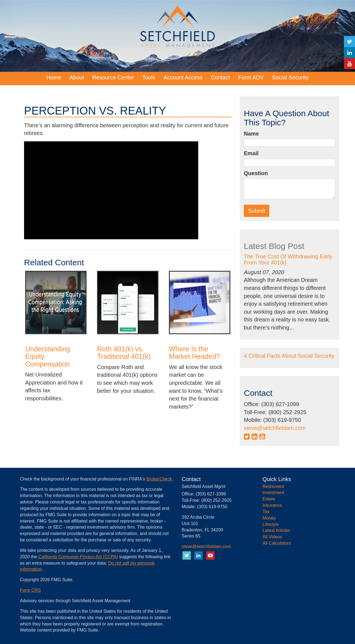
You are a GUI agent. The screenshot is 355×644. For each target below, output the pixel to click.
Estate (269, 499)
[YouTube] (349, 64)
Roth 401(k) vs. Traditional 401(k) (124, 353)
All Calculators (277, 543)
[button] (77, 77)
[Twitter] (349, 41)
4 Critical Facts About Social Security (289, 356)
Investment (273, 493)
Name (251, 134)
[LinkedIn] (349, 53)
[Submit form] (257, 211)
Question (256, 173)
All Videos (272, 537)
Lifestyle (271, 524)
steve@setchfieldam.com (275, 428)
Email (251, 153)
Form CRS (30, 590)
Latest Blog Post (274, 246)
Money (269, 518)
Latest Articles (276, 530)
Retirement (273, 486)
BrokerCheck (159, 479)
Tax (266, 512)
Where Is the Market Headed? (195, 353)
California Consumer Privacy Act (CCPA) (78, 557)
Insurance (272, 505)
